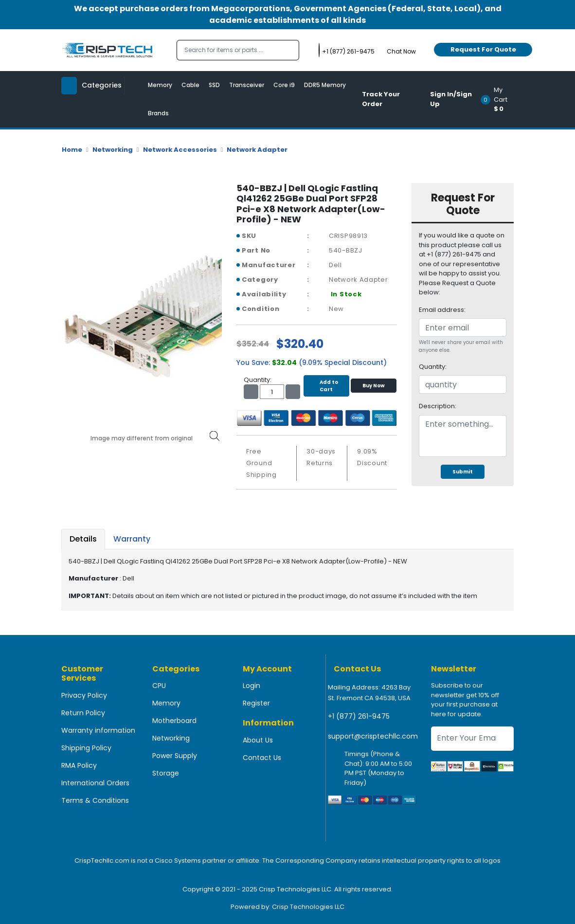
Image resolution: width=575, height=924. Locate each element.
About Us (258, 740)
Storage (166, 773)
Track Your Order (381, 99)
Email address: (442, 310)
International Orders (95, 783)
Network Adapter (257, 150)
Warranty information (98, 730)
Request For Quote (483, 49)
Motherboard (174, 721)
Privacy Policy (84, 695)
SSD (214, 85)
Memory (160, 85)
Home (72, 150)
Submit (463, 472)
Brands (158, 113)
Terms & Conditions (95, 800)
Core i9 (284, 85)
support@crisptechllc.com (373, 736)
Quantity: (433, 367)
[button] (500, 99)
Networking (113, 150)
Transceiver (247, 85)
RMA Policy (79, 765)
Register (256, 703)
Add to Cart (326, 386)
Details (83, 539)
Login (252, 686)
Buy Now (374, 386)
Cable (190, 85)
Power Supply (175, 756)
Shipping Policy (86, 748)
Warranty (132, 539)
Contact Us (262, 758)
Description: (438, 406)
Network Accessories (180, 150)
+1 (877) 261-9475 (359, 716)
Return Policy (83, 713)
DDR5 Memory (325, 85)
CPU (159, 686)
